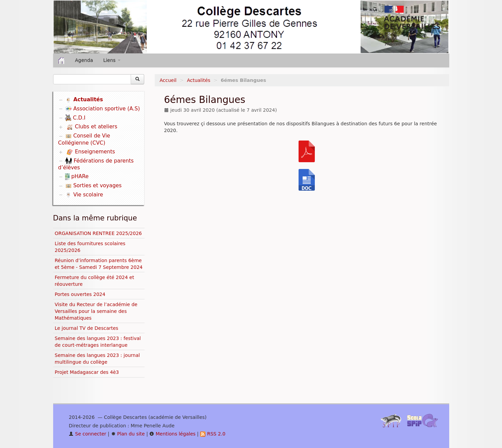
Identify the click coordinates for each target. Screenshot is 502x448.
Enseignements (91, 152)
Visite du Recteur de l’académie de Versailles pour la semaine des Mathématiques (96, 311)
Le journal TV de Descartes (87, 328)
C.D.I (75, 118)
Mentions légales (172, 434)
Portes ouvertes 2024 (80, 294)
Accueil (168, 80)
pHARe (77, 176)
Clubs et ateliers (92, 127)
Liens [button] (112, 60)
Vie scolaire (84, 195)
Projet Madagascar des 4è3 (87, 372)
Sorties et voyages (93, 186)
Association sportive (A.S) (103, 109)
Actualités (199, 80)
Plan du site (128, 434)
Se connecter (88, 434)
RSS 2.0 (213, 434)
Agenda (84, 60)
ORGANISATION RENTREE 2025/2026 (98, 233)
